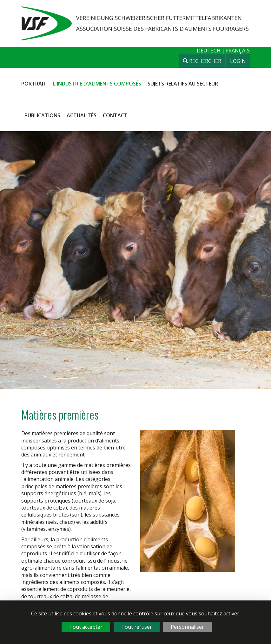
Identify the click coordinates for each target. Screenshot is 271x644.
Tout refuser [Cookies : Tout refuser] (137, 627)
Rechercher (202, 61)
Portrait (34, 84)
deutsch (209, 51)
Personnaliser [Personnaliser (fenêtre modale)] (187, 627)
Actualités (82, 115)
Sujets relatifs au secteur (183, 84)
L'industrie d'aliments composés (97, 84)
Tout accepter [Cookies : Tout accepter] (86, 627)
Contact (115, 115)
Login (238, 61)
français (238, 51)
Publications (42, 115)
